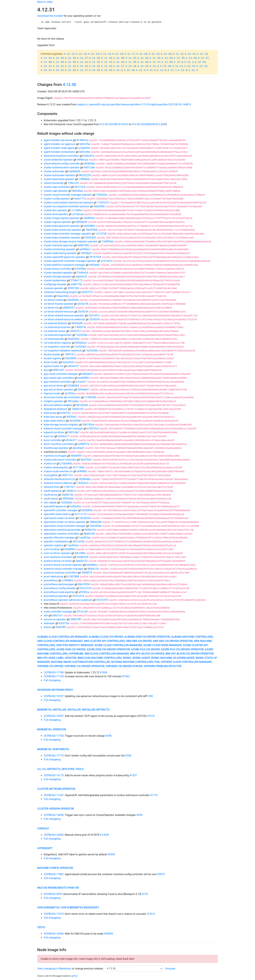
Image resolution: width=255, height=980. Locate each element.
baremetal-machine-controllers (61, 156)
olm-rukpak (50, 502)
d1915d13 (107, 261)
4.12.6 (162, 70)
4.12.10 (200, 62)
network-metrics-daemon (58, 483)
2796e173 (76, 280)
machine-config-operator (55, 868)
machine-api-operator (56, 448)
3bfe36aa (77, 191)
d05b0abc (90, 164)
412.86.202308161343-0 (114, 124)
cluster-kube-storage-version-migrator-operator (71, 241)
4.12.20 (165, 66)
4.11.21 (178, 54)
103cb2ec (102, 195)
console (43, 828)
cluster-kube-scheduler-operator (62, 238)
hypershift (45, 848)
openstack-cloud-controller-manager (65, 526)
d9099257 (69, 308)
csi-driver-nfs (51, 308)
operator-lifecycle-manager (59, 538)
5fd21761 (67, 475)
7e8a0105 (77, 409)
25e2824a (73, 300)
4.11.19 (154, 54)
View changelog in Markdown (54, 969)
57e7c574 (86, 588)
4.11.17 (130, 54)
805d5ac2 (81, 343)
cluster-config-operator (57, 199)
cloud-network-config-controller (62, 164)
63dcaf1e (89, 156)
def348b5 (90, 226)
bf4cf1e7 (66, 413)
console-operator (54, 288)
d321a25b (79, 541)
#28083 (109, 934)
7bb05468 (91, 230)
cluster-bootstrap (54, 183)
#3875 (161, 874)
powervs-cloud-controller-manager (64, 569)
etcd (46, 370)
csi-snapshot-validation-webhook (63, 351)
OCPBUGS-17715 (54, 756)
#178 (145, 894)
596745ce (88, 425)
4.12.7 (172, 70)
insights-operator (54, 401)
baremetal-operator (52, 729)
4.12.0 (178, 62)
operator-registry (53, 545)
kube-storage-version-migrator (61, 425)
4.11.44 (119, 62)
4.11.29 (107, 58)
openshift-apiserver (55, 506)
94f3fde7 (72, 417)
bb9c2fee (85, 144)
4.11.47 (155, 62)
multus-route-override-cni (58, 471)
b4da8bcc (92, 565)
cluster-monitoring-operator (60, 249)
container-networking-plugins (60, 292)
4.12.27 (82, 70)
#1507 (133, 775)
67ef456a (81, 269)
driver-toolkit (51, 362)
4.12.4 (141, 70)
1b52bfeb (67, 502)
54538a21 (87, 253)
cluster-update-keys (55, 280)
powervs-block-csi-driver (58, 561)
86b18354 (84, 584)
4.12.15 (94, 66)
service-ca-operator (55, 619)
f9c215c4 (80, 187)
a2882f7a (84, 444)
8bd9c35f (89, 534)
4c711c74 (81, 514)
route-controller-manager (58, 612)
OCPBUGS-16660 (54, 835)
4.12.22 (190, 66)
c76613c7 (70, 487)
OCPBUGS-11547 (54, 795)
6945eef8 (77, 323)
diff (164, 124)
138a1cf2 (73, 183)
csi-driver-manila (53, 300)
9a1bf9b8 (75, 421)
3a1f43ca (70, 393)
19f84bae (84, 179)
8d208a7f (88, 374)
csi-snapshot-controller (57, 347)
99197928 (95, 257)
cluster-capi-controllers (57, 187)
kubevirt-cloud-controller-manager (63, 428)
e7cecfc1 (81, 382)
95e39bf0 (71, 358)
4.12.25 (58, 70)
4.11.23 (202, 54)
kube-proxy (50, 413)
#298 (108, 736)
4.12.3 (118, 70)
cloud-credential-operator (58, 160)
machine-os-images (55, 456)
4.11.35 (179, 58)
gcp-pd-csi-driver (53, 386)
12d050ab (108, 241)
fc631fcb (64, 623)
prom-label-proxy (53, 577)
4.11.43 (107, 62)
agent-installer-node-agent (59, 148)
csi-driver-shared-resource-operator (64, 315)
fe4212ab (89, 167)
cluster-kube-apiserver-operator (62, 226)
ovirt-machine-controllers (58, 557)
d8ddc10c (93, 569)
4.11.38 (46, 62)
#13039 (104, 835)
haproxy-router (52, 393)
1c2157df (101, 234)
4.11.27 (82, 58)
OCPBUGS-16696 (54, 934)
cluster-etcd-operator (56, 214)
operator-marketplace (56, 541)
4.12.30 (129, 70)
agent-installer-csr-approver (60, 144)
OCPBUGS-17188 (54, 672)
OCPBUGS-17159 (54, 676)
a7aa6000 (84, 148)
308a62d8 (95, 522)
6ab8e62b (75, 171)
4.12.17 (119, 66)
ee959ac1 (85, 249)
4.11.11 (69, 54)
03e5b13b (67, 495)
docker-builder (52, 354)
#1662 (126, 676)
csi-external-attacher (56, 323)
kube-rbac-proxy (53, 417)
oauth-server (51, 499)
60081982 (83, 245)
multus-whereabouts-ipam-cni (58, 888)
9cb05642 (74, 339)
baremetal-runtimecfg (53, 749)
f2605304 (90, 238)
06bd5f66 (99, 206)
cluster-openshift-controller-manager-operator (70, 261)
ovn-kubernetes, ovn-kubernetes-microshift (68, 908)
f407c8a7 (74, 432)
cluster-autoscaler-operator (59, 175)
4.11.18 (142, 54)
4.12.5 (151, 70)
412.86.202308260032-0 (146, 124)
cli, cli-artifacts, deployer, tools (60, 769)
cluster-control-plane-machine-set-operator (68, 203)
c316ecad (78, 214)
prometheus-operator (56, 596)
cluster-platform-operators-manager (64, 265)
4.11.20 (166, 54)
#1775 (154, 795)
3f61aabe (73, 401)
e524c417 (64, 436)
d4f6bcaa (82, 160)
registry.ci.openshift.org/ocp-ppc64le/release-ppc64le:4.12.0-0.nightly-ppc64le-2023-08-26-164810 (134, 104)
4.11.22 (190, 54)
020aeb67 (84, 390)
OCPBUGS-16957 (54, 716)
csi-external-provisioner (57, 327)
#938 (139, 815)
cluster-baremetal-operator (59, 179)
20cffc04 (83, 312)
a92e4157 (73, 366)
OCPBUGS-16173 (54, 775)
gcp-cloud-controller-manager (61, 374)
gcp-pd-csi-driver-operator (59, 390)
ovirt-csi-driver (52, 549)
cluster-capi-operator (56, 191)
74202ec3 (83, 483)
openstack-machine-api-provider (62, 530)
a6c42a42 (78, 448)
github (75, 976)
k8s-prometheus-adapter (58, 405)
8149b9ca (82, 140)
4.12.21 (178, 66)
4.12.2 (154, 66)
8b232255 (85, 175)
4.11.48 (167, 62)
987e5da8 (82, 405)
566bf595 (76, 456)
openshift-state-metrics (57, 514)
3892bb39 (81, 222)
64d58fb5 (70, 549)
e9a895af (89, 218)
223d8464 (73, 386)
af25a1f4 (83, 304)
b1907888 (73, 577)
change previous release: (89, 969)
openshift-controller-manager (61, 510)
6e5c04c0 (68, 362)
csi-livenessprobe (54, 339)
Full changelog (52, 680)
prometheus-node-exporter (59, 592)
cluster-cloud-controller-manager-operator (68, 195)
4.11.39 (58, 62)
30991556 (74, 288)
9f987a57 (59, 370)
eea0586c (84, 378)
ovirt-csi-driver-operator (57, 553)
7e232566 (82, 335)
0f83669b (68, 499)
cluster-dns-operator (55, 210)
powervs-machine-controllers (60, 573)
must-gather (51, 475)
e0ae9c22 (81, 277)
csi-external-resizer (55, 331)
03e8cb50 (83, 557)
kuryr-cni (49, 436)
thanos (48, 627)
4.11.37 (203, 58)
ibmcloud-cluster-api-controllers (62, 397)
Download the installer (50, 16)
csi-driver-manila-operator (59, 304)
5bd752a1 (86, 460)
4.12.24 (46, 70)
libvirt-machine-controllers (59, 444)
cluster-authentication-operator (62, 167)
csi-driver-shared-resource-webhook (64, 319)
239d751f (75, 331)
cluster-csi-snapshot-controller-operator (67, 206)
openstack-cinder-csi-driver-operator (65, 522)
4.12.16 (107, 66)
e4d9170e (76, 284)
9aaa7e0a (63, 296)
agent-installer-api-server (58, 140)
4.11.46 (143, 62)
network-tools (52, 487)
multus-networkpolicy (56, 467)
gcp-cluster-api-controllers (59, 378)
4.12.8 (183, 70)
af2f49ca (84, 592)
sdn (46, 615)
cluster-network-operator (56, 789)
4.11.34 (167, 58)
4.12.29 (107, 70)
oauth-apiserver (53, 491)
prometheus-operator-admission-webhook (68, 600)
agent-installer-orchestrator (59, 152)
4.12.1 (189, 62)
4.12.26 (70, 70)
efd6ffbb (82, 471)
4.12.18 (131, 66)
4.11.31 (131, 58)
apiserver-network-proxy (55, 690)
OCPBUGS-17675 (54, 914)
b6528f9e (87, 510)
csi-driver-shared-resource (59, 312)
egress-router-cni (54, 366)
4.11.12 (81, 54)
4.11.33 (155, 58)
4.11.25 (58, 58)
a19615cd (93, 428)
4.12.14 (82, 66)
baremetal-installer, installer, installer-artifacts (73, 710)
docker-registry (52, 358)
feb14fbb (80, 553)
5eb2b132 (82, 561)
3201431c (94, 315)
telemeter (49, 623)
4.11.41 (82, 62)
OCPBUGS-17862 (54, 874)
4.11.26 (70, 58)
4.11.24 (46, 58)
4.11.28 (94, 58)
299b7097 (76, 619)
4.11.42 (94, 62)
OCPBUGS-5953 (53, 894)
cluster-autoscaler (54, 171)
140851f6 (80, 327)
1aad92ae (85, 538)
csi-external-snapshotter (58, 335)
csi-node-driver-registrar (57, 343)
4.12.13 (70, 66)
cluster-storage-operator (58, 277)
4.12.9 (193, 70)
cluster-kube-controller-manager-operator (67, 234)
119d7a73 (103, 203)
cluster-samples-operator (58, 273)
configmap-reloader (55, 284)
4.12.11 (46, 66)
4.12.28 (94, 70)
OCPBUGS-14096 (54, 815)
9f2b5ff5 (61, 627)
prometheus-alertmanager (59, 584)
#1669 (104, 672)
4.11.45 (131, 62)
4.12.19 (143, 66)
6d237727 (87, 292)
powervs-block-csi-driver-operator (63, 565)
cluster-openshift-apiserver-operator (64, 257)
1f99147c (70, 354)
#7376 (151, 716)
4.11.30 (119, 58)
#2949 (111, 854)
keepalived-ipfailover (56, 409)
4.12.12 (58, 66)
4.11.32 (143, 58)
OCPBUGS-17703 (54, 736)
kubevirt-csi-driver (54, 432)
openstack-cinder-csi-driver (59, 518)
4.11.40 (70, 62)
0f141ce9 (82, 612)
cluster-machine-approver (58, 245)
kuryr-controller (53, 440)
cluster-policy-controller (57, 269)
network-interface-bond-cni (59, 479)
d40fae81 (95, 265)
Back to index (45, 2)
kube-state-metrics (55, 421)
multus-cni (50, 464)
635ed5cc (76, 506)
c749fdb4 (67, 580)
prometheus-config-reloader (60, 588)
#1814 (151, 914)
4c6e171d (80, 199)
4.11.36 (191, 58)
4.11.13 (93, 54)
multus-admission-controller (60, 460)
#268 (128, 756)
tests (41, 927)
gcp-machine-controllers (58, 382)
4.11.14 (105, 54)
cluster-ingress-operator (57, 222)
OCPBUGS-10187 (54, 696)
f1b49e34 (82, 273)
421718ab (79, 467)
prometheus (51, 580)
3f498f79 (87, 573)
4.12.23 (202, 66)
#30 (151, 696)
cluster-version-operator (56, 809)
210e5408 (66, 464)
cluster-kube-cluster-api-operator (63, 230)
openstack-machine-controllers (62, 534)
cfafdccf (71, 491)
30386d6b (85, 479)
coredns (48, 296)
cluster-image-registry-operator (62, 218)
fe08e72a (91, 530)
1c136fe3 (77, 210)
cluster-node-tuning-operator (60, 253)
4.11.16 (117, 54)
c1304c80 (90, 397)
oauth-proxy (51, 495)
